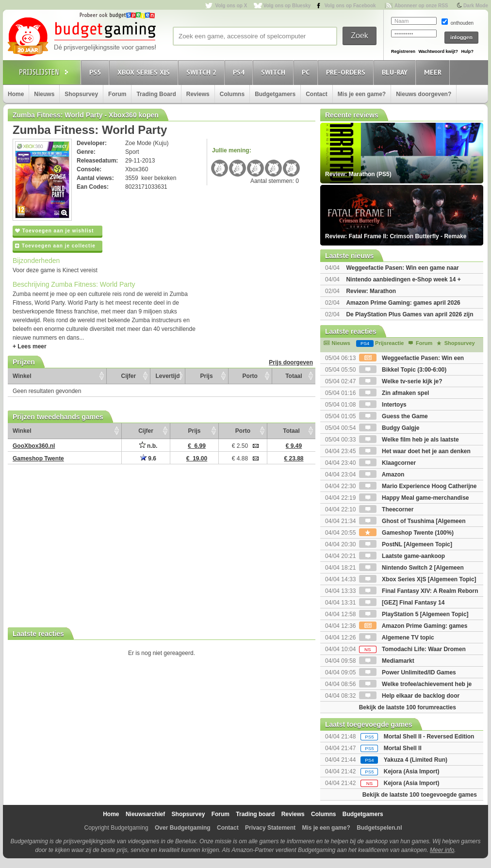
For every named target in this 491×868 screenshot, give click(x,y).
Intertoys (383, 405)
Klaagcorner (387, 463)
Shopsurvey (81, 94)
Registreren (403, 51)
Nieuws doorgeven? (424, 94)
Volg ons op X (231, 6)
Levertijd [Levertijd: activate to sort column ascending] (167, 376)
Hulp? (467, 51)
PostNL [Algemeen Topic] (406, 544)
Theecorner (386, 509)
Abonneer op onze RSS (421, 6)
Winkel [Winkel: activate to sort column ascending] (22, 376)
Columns (232, 94)
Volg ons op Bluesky (287, 6)
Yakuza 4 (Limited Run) (416, 760)
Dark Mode (476, 6)
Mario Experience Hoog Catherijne (418, 486)
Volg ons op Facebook (350, 6)
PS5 (97, 72)
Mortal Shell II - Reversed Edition (429, 737)
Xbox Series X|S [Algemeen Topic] (418, 579)
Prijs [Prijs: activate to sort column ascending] (207, 376)
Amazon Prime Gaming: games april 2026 (403, 303)
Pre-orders (347, 72)
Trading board (255, 814)
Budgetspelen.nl (379, 828)
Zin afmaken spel (394, 393)
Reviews (198, 94)
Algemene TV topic (397, 638)
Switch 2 (203, 72)
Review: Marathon (371, 291)
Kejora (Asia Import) (412, 771)
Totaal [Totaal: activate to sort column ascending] (294, 376)
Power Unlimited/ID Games (408, 672)
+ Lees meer (30, 346)
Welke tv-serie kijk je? (401, 381)
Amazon (382, 475)
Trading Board (156, 94)
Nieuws (44, 94)
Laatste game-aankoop (402, 556)
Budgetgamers (275, 94)
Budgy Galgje (389, 428)
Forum (117, 94)
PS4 (240, 72)
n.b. (148, 446)
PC (307, 72)
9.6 (148, 459)
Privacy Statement (270, 828)
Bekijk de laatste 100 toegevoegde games (420, 795)
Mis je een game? (362, 94)
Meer (434, 72)
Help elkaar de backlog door (409, 696)
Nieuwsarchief (145, 814)
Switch (275, 72)
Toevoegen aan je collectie (55, 246)
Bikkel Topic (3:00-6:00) (403, 370)
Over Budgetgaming (183, 828)
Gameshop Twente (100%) (406, 533)
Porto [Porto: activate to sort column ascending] (250, 376)
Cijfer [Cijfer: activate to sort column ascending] (129, 376)
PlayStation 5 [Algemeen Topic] (414, 614)
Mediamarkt (387, 661)
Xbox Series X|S (145, 72)
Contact (317, 94)
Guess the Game (393, 416)
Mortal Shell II (403, 748)
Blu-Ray (396, 72)
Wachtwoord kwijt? (438, 51)
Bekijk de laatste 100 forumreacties (408, 707)
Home (16, 94)
